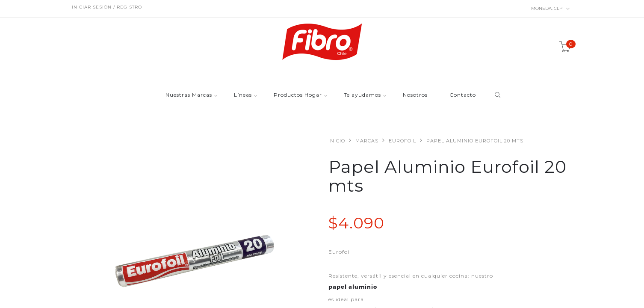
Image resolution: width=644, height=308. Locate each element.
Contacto (463, 95)
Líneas (243, 95)
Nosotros (415, 95)
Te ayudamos (362, 95)
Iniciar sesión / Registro (107, 7)
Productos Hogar (298, 95)
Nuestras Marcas (189, 95)
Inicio (337, 141)
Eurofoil (402, 141)
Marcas (367, 141)
